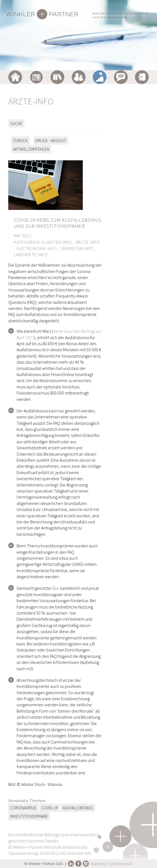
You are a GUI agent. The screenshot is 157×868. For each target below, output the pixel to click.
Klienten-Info (57, 242)
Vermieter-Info (77, 248)
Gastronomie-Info (37, 248)
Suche (16, 123)
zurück (20, 140)
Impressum (99, 864)
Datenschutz (123, 864)
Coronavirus (23, 808)
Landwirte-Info (31, 255)
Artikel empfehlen (31, 149)
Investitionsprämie (29, 816)
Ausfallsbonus (78, 808)
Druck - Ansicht (51, 140)
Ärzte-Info (88, 242)
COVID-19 (50, 808)
